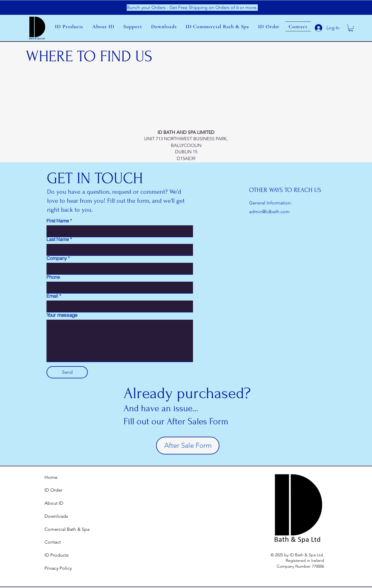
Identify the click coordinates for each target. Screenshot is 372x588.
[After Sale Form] (188, 446)
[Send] (67, 372)
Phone (53, 277)
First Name (58, 221)
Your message (62, 315)
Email (52, 296)
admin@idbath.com (269, 212)
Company (57, 258)
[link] (351, 28)
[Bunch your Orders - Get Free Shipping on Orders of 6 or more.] (192, 8)
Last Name (58, 239)
